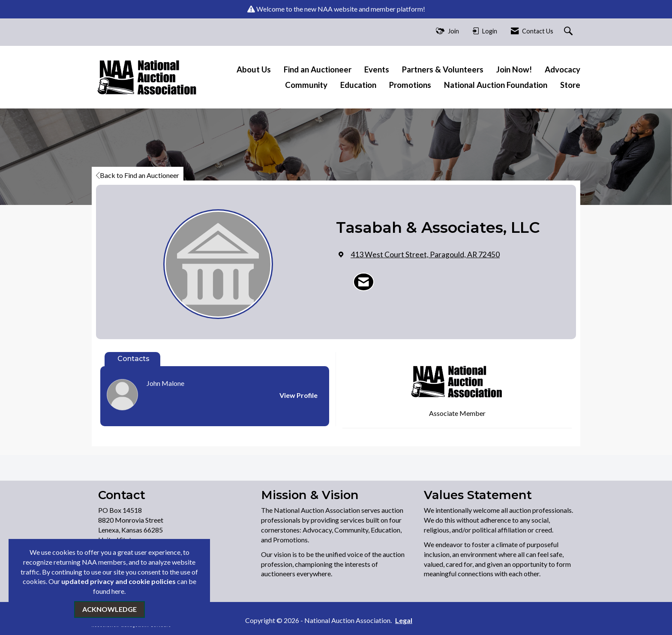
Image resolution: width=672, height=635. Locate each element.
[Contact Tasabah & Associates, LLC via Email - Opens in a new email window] (364, 282)
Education (358, 85)
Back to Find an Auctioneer (138, 175)
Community (306, 85)
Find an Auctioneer (318, 69)
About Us (254, 69)
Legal (404, 620)
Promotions (410, 85)
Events (377, 69)
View (298, 395)
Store (570, 85)
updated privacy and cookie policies (118, 581)
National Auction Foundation (496, 85)
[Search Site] (569, 32)
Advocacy (562, 69)
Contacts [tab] (133, 359)
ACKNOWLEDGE (109, 609)
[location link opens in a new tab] (425, 254)
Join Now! (514, 69)
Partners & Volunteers (443, 69)
